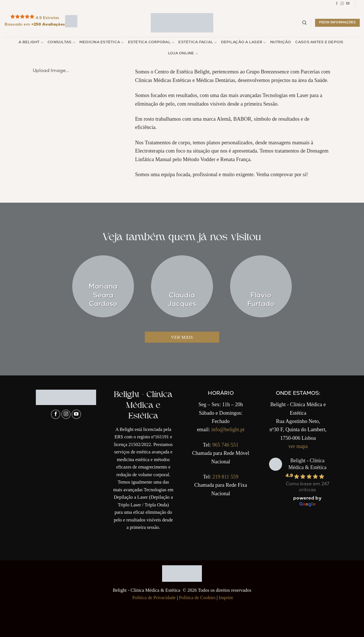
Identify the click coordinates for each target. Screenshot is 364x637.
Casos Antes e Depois (319, 43)
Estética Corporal (151, 43)
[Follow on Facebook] (337, 4)
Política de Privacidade (154, 598)
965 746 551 (225, 445)
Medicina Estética (102, 43)
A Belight (31, 43)
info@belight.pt (228, 430)
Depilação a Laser (244, 43)
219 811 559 (225, 477)
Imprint (226, 598)
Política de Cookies (197, 598)
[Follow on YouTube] (348, 4)
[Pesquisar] (304, 23)
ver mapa (298, 446)
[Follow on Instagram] (342, 4)
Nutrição (281, 43)
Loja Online (183, 54)
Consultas (61, 43)
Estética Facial (197, 43)
